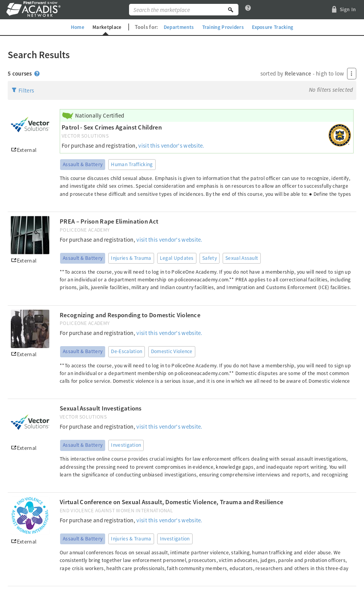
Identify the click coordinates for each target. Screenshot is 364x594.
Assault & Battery (83, 164)
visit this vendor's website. (171, 146)
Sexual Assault (242, 258)
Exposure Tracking (276, 27)
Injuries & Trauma (131, 258)
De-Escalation (127, 351)
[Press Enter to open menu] (352, 74)
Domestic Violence (172, 351)
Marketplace (103, 27)
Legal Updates (177, 258)
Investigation (126, 445)
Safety (210, 258)
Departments (176, 27)
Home (73, 27)
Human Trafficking (132, 164)
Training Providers (223, 27)
